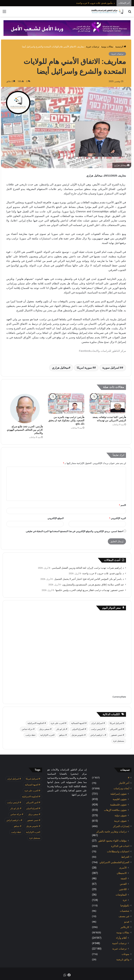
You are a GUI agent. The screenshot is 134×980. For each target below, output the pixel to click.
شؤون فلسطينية (118, 805)
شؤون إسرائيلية (119, 794)
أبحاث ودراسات (121, 788)
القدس (123, 884)
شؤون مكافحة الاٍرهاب (115, 810)
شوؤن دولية (121, 815)
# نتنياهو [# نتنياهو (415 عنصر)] (63, 735)
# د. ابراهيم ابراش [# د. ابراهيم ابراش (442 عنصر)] (98, 735)
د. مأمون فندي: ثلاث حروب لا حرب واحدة (96, 3)
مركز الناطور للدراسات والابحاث (108, 351)
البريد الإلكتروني (118, 518)
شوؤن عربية (120, 821)
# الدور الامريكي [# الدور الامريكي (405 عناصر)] (117, 729)
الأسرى (123, 868)
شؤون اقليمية (120, 799)
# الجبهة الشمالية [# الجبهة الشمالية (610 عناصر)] (79, 723)
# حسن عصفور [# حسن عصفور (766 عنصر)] (118, 735)
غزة (125, 900)
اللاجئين (123, 889)
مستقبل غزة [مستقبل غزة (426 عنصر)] (119, 741)
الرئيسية (121, 47)
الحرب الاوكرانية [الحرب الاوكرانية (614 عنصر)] (47, 735)
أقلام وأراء (121, 938)
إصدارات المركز (121, 826)
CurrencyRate (119, 697)
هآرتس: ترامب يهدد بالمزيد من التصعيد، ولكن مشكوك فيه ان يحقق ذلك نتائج (66, 420)
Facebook (85, 351)
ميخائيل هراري (60, 368)
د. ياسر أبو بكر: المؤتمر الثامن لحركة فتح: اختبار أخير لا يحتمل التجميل (89, 579)
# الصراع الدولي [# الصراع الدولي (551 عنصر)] (79, 729)
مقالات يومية (107, 47)
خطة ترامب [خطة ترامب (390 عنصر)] (30, 735)
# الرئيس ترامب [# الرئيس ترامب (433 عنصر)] (98, 729)
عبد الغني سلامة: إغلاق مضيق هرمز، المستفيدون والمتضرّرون (93, 585)
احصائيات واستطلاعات (118, 851)
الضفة (124, 878)
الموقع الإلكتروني (56, 518)
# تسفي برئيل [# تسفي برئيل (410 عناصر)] (45, 729)
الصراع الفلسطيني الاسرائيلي (114, 862)
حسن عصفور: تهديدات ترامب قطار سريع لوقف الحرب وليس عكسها (90, 590)
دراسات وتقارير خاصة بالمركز (111, 832)
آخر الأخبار (124, 783)
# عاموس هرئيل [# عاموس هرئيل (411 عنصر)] (79, 735)
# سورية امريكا (85, 368)
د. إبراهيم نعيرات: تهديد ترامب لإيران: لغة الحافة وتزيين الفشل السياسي (88, 568)
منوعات (125, 954)
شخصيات (125, 911)
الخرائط (125, 857)
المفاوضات (121, 895)
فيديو (127, 922)
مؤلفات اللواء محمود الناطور (112, 841)
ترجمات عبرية (93, 47)
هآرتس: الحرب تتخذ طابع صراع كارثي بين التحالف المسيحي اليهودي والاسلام (25, 430)
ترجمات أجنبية (119, 943)
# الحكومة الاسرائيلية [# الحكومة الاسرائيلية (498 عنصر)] (37, 723)
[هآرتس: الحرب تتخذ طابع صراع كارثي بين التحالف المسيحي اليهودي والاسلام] (25, 408)
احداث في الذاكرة (120, 846)
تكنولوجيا (125, 905)
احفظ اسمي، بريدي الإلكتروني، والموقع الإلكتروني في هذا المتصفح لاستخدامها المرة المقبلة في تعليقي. (74, 531)
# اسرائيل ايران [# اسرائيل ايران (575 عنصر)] (98, 723)
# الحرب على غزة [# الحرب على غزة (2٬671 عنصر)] (59, 723)
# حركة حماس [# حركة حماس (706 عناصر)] (28, 729)
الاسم (122, 505)
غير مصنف (124, 916)
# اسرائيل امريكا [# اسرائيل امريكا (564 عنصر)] (117, 723)
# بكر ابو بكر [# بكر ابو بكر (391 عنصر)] (62, 729)
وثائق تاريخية (123, 959)
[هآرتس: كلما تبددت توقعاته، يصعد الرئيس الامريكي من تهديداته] (108, 404)
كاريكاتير (125, 927)
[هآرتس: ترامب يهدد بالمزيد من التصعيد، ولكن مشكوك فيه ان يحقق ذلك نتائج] (66, 404)
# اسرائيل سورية (112, 368)
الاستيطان (122, 873)
